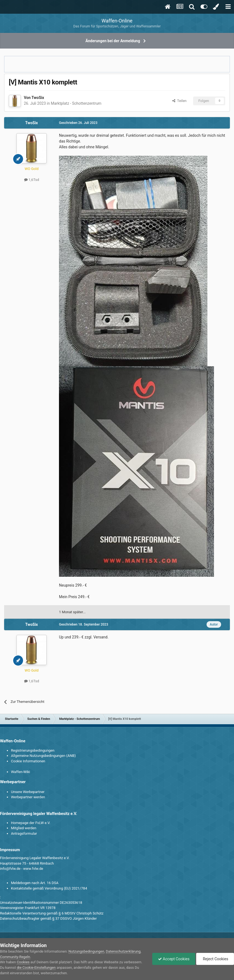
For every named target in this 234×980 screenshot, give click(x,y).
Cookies (23, 962)
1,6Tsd (32, 180)
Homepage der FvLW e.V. (31, 823)
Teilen (179, 101)
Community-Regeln (15, 957)
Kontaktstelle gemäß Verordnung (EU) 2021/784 (49, 888)
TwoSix (38, 98)
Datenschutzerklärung (123, 951)
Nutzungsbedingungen (86, 951)
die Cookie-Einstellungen (36, 968)
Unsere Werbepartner (28, 792)
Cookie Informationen (28, 761)
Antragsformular (24, 833)
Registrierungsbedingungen (33, 750)
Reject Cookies (215, 959)
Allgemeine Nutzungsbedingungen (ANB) (43, 756)
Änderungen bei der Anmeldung (113, 41)
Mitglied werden (24, 828)
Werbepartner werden (28, 797)
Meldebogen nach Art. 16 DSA (35, 883)
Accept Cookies (174, 959)
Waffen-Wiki (20, 772)
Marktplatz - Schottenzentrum (76, 103)
